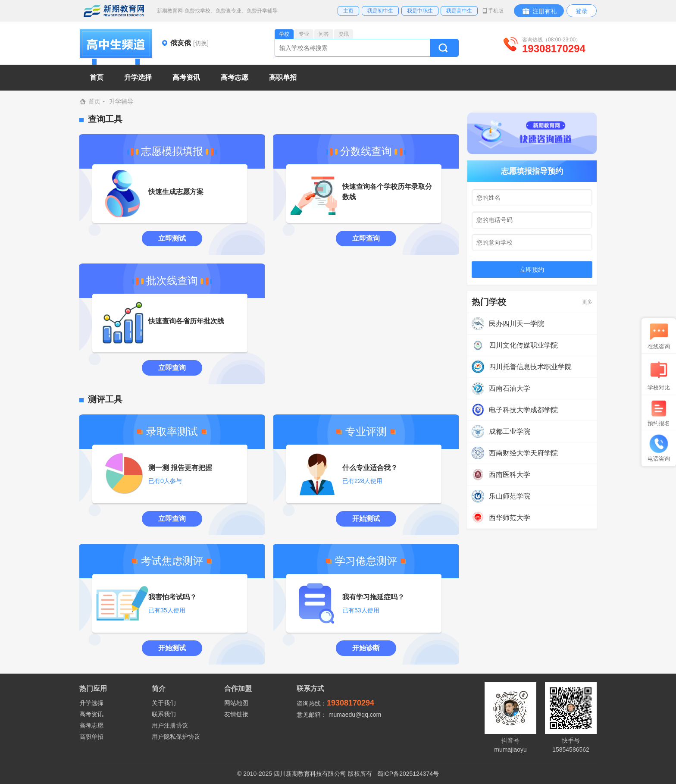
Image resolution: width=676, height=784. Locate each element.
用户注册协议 (170, 725)
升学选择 (91, 703)
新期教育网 (114, 11)
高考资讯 (91, 714)
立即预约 (532, 270)
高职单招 (91, 737)
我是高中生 (459, 11)
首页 (97, 77)
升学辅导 (121, 101)
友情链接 (236, 714)
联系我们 (164, 714)
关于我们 (164, 703)
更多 (587, 302)
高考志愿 (91, 725)
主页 (348, 11)
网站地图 (236, 703)
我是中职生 (420, 11)
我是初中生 (380, 11)
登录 (582, 11)
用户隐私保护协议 (176, 737)
